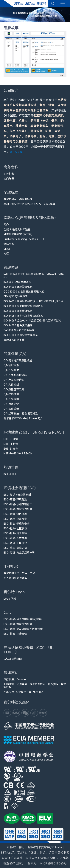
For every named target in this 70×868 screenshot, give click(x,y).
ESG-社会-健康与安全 (17, 524)
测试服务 (9, 244)
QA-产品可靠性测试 (15, 375)
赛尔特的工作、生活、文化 (19, 573)
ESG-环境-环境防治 (15, 500)
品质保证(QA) (15, 355)
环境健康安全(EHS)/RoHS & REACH (34, 433)
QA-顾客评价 (11, 404)
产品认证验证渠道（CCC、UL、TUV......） (30, 651)
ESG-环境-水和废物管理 (18, 504)
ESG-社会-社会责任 (15, 634)
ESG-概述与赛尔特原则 (17, 495)
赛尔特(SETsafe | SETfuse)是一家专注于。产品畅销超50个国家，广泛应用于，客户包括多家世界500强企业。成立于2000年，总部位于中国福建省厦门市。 (35, 126)
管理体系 (11, 268)
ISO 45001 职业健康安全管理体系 (23, 306)
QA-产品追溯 (11, 399)
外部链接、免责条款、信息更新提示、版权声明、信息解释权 (35, 686)
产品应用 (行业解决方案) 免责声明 (24, 692)
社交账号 (9, 179)
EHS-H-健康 (11, 444)
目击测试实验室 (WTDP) (18, 234)
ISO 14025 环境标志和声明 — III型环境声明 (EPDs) (33, 301)
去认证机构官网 (13, 659)
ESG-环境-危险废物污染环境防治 (23, 619)
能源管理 (11, 468)
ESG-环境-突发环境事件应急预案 (23, 629)
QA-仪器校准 (11, 394)
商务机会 (9, 174)
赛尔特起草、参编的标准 (18, 199)
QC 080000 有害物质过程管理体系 (24, 292)
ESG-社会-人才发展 (15, 538)
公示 (8, 613)
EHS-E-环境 (11, 439)
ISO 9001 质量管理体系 (17, 282)
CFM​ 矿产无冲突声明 (16, 296)
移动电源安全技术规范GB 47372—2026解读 (29, 204)
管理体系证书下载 (14, 340)
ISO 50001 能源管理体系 (18, 311)
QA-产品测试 (11, 370)
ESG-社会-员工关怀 (15, 533)
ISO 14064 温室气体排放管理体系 (23, 316)
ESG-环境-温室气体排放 (18, 509)
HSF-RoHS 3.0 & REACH (18, 453)
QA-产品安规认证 (14, 380)
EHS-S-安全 (11, 449)
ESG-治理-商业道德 (15, 548)
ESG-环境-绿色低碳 (15, 514)
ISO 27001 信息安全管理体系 (21, 335)
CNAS (7, 249)
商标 (6, 254)
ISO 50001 (10, 474)
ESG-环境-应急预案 (15, 519)
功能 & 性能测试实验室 (17, 229)
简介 (6, 225)
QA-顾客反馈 (11, 409)
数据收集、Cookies (15, 679)
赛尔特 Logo (14, 593)
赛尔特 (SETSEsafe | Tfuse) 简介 (23, 418)
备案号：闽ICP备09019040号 (47, 863)
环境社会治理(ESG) (20, 489)
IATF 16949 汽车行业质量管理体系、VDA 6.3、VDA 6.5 (34, 276)
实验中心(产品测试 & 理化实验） (31, 219)
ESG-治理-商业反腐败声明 (19, 553)
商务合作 (11, 168)
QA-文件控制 (11, 385)
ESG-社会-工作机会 (15, 543)
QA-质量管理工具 (14, 389)
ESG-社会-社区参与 (15, 528)
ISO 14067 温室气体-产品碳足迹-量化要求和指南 (32, 321)
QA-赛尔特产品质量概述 (18, 360)
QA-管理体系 (11, 365)
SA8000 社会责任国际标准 (19, 330)
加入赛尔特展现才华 (15, 578)
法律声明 (11, 674)
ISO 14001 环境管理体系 (18, 287)
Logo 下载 (10, 599)
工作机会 (11, 567)
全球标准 (11, 193)
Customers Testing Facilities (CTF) (24, 239)
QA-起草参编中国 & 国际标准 (21, 414)
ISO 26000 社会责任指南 (18, 325)
